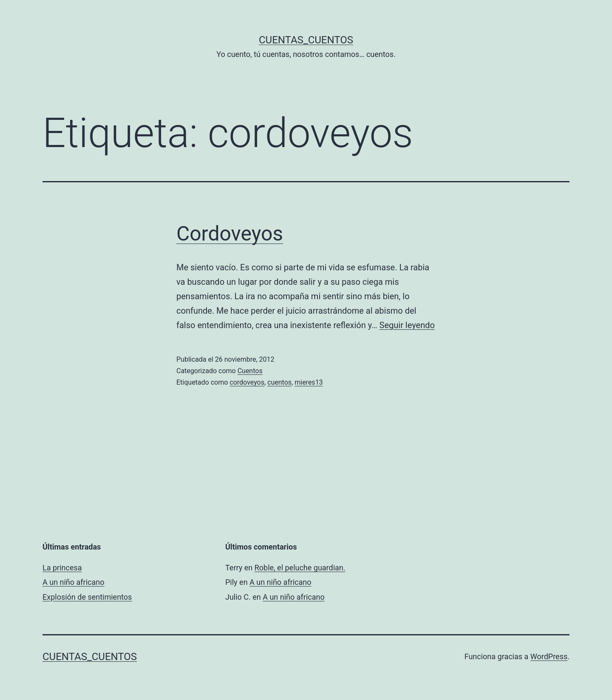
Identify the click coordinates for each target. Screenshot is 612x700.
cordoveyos (247, 382)
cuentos (279, 382)
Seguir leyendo (407, 325)
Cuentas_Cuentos (306, 40)
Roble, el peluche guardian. (300, 568)
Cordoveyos (230, 234)
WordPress (549, 656)
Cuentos (250, 371)
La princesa (62, 568)
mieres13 (309, 382)
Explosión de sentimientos (87, 597)
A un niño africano (73, 582)
